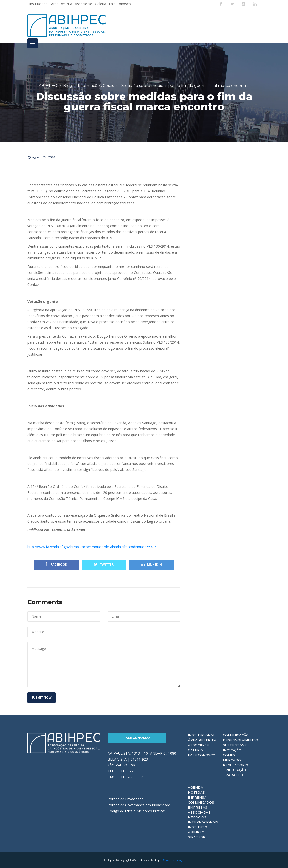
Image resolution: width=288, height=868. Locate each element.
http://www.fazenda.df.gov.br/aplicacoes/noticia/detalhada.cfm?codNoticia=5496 (92, 547)
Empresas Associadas (199, 810)
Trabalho (233, 775)
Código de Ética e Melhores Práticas (137, 811)
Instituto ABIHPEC (198, 830)
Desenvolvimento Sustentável (241, 743)
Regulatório (236, 765)
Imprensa (197, 797)
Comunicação (236, 735)
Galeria (101, 4)
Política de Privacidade (126, 799)
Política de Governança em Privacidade (139, 805)
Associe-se (83, 4)
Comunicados (201, 802)
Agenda (195, 787)
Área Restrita (62, 4)
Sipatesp (197, 837)
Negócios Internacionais (203, 820)
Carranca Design (174, 860)
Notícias (196, 792)
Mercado (232, 760)
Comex (229, 755)
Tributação (234, 770)
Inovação (232, 750)
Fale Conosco (120, 4)
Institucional (39, 4)
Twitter (104, 565)
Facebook (56, 565)
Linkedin (152, 565)
